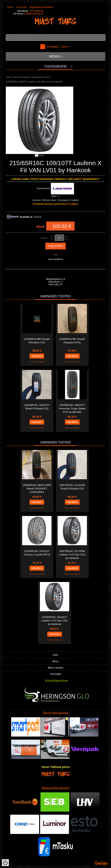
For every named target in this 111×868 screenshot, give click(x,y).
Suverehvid (37, 77)
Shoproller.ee (101, 863)
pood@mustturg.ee (34, 14)
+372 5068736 (36, 11)
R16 (47, 77)
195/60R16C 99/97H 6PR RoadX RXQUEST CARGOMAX (37, 489)
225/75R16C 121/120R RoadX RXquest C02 (72, 487)
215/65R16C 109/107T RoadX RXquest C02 (37, 407)
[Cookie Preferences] (5, 863)
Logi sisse (21, 7)
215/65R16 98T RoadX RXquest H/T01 (72, 341)
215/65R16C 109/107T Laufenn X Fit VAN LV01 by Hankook (34, 82)
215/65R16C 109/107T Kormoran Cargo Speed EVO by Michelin (72, 408)
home (8, 77)
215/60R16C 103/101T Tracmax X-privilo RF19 (37, 553)
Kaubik (26, 77)
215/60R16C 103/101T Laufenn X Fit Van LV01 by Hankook (55, 621)
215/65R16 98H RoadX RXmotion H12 (37, 341)
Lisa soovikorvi (56, 259)
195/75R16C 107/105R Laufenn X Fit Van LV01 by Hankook (72, 555)
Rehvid (17, 77)
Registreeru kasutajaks (41, 7)
